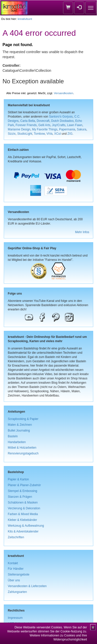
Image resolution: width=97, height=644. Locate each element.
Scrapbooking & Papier (23, 419)
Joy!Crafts (59, 125)
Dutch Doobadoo (62, 121)
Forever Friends (26, 125)
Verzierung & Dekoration (24, 508)
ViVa (50, 134)
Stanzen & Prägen (20, 497)
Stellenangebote (19, 575)
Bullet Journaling (19, 431)
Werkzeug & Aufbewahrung (26, 526)
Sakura (82, 129)
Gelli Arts (44, 125)
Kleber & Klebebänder (22, 520)
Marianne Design (19, 129)
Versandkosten (63, 93)
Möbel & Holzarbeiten (22, 448)
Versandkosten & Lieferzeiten (27, 586)
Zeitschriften (16, 537)
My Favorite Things (45, 129)
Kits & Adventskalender (23, 531)
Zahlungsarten (17, 592)
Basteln (13, 436)
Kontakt (13, 563)
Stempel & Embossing (22, 491)
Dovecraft (43, 121)
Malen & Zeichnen (20, 425)
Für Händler (16, 569)
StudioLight (25, 134)
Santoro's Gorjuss (61, 117)
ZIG (70, 134)
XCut (57, 134)
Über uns (14, 580)
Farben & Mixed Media (23, 514)
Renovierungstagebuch (23, 453)
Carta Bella (28, 121)
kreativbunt (25, 19)
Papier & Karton (18, 479)
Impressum (15, 618)
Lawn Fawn (75, 125)
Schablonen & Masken (23, 503)
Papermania (67, 129)
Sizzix (12, 134)
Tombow (39, 134)
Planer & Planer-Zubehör (24, 485)
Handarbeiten (17, 442)
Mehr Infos (82, 232)
